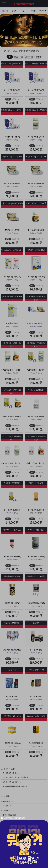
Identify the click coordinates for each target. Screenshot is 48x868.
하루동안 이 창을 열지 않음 (14, 818)
